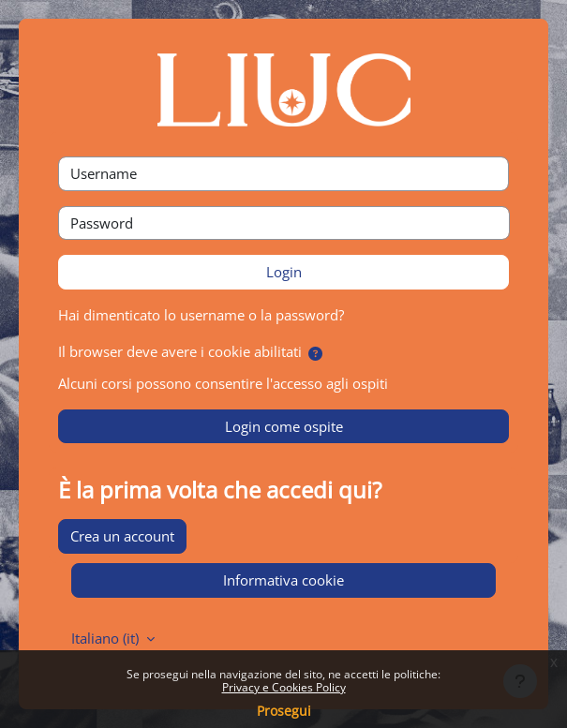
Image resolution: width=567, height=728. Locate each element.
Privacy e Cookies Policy (284, 687)
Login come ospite (284, 426)
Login (284, 272)
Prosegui (284, 711)
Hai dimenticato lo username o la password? (201, 315)
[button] (315, 354)
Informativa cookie (283, 580)
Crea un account (122, 536)
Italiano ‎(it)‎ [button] (107, 638)
